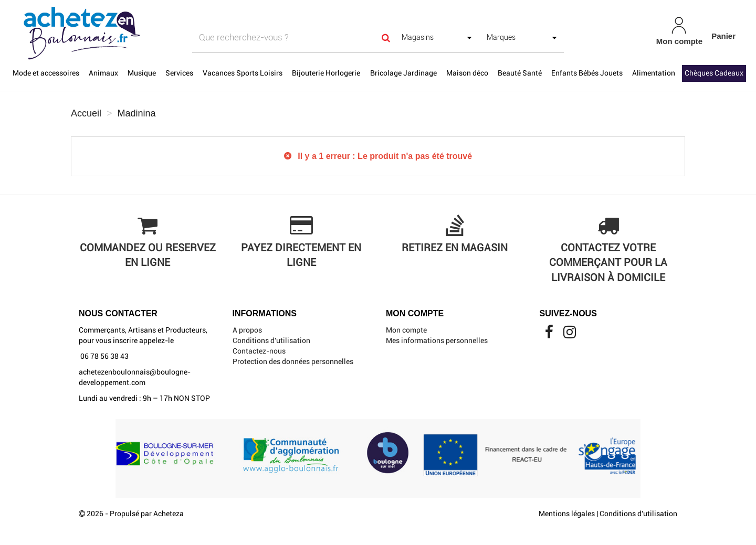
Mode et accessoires (46, 73)
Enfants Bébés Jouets (587, 73)
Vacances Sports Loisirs (243, 73)
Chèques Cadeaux (714, 73)
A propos (247, 330)
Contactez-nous (259, 351)
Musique (142, 73)
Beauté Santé (520, 73)
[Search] (386, 38)
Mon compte (406, 330)
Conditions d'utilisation (271, 340)
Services (179, 73)
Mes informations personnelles (437, 340)
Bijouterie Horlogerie (326, 73)
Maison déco (467, 73)
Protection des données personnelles (293, 361)
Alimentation (654, 73)
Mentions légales (567, 514)
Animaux (103, 73)
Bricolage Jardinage (403, 73)
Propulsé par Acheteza (147, 514)
